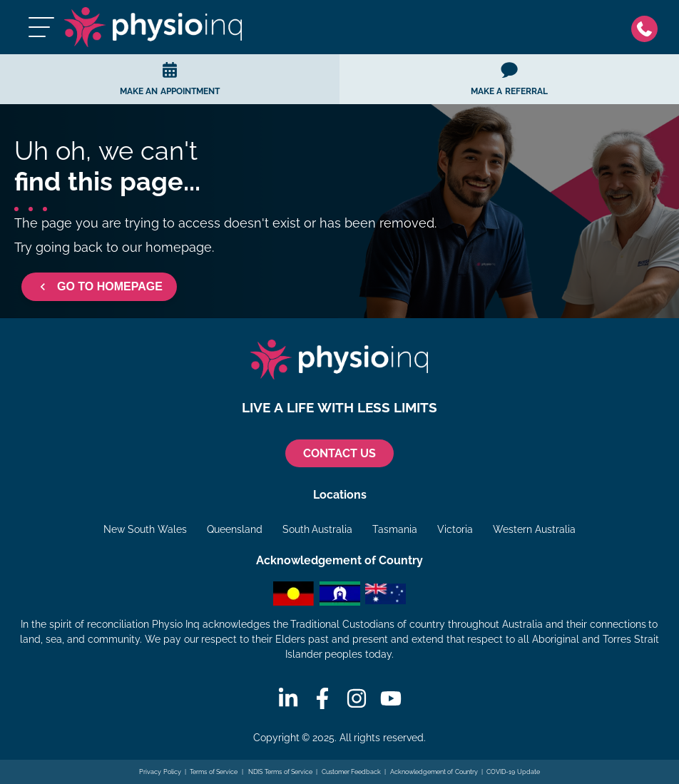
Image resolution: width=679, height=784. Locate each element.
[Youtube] (391, 698)
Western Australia (534, 529)
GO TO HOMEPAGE (99, 287)
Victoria (455, 529)
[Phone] (648, 27)
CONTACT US (339, 453)
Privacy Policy (160, 772)
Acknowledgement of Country (434, 772)
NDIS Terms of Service (280, 772)
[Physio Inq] (153, 27)
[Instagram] (357, 698)
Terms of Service (214, 772)
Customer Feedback (352, 772)
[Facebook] (322, 698)
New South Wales (145, 529)
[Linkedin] (288, 698)
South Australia (318, 529)
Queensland (235, 529)
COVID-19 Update (513, 772)
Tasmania (395, 529)
